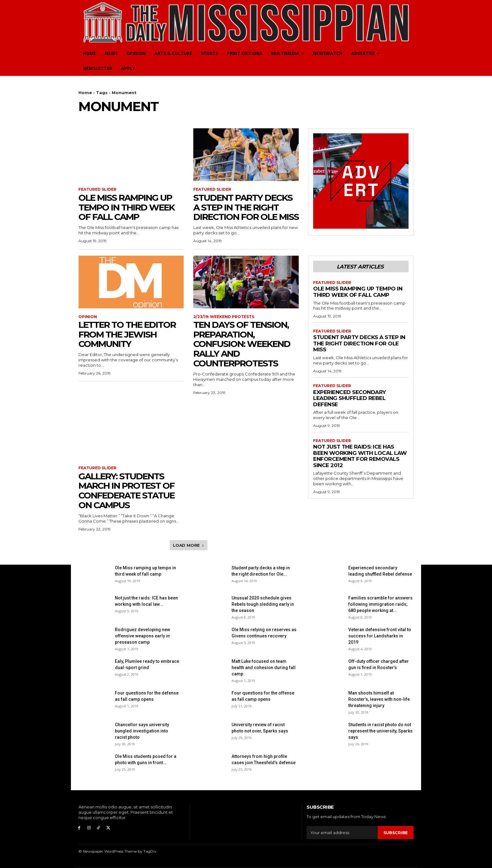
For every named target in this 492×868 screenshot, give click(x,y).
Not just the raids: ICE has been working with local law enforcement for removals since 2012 (360, 456)
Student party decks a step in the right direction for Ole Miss (246, 207)
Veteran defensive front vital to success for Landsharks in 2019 (380, 636)
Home (85, 93)
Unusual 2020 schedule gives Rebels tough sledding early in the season (263, 604)
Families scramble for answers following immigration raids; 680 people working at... (380, 604)
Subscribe (396, 832)
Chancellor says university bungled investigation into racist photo (142, 731)
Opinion (88, 317)
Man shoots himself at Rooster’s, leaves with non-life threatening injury (379, 699)
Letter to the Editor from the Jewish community (127, 334)
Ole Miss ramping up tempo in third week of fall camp (126, 207)
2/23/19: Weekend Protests (224, 317)
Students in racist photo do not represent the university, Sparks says (380, 731)
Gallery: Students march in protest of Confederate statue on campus (126, 491)
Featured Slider (97, 189)
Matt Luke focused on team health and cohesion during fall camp (264, 668)
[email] (342, 833)
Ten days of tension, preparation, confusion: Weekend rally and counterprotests (242, 344)
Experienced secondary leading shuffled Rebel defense (350, 398)
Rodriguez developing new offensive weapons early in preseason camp (142, 636)
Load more (189, 545)
